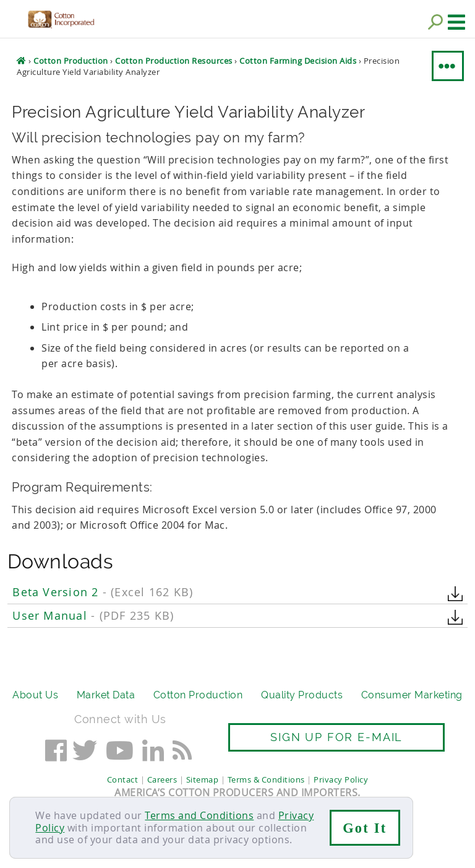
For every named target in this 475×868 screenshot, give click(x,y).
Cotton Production (198, 695)
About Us (35, 695)
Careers (162, 779)
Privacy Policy (341, 779)
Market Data (106, 695)
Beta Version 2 (103, 592)
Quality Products (302, 695)
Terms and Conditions (199, 815)
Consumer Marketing (412, 695)
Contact (123, 779)
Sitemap (203, 779)
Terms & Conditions (266, 779)
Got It (365, 828)
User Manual (93, 616)
